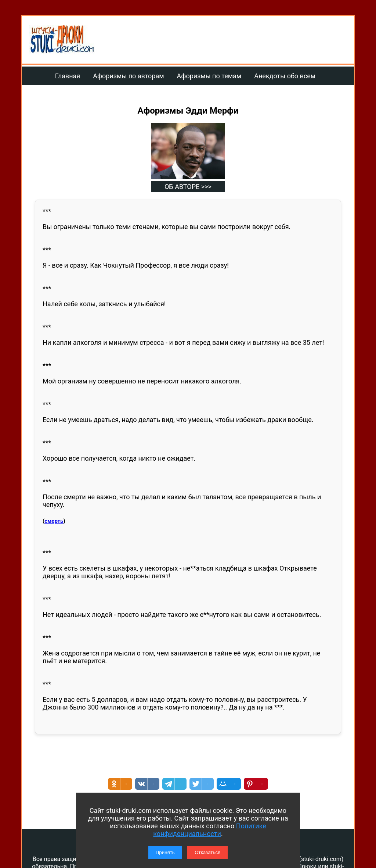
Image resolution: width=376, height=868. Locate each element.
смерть (54, 521)
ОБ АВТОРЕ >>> (188, 187)
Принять (165, 852)
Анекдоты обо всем (285, 76)
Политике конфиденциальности (209, 830)
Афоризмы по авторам (128, 76)
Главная (68, 76)
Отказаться (207, 852)
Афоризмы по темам (209, 76)
